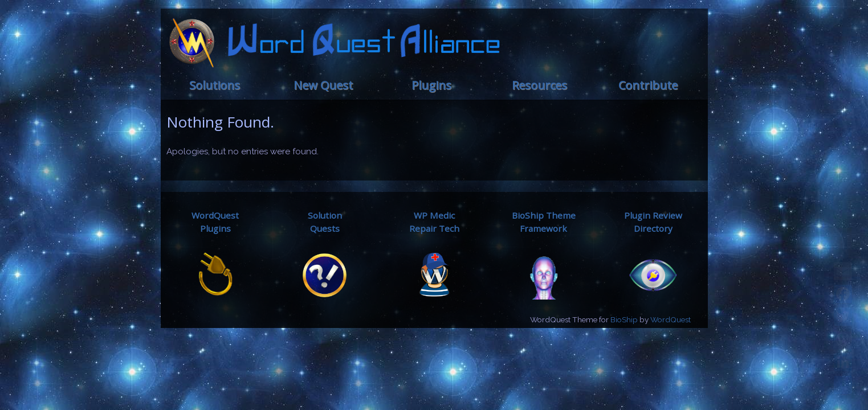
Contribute (648, 85)
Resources (539, 85)
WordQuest (671, 319)
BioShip (624, 319)
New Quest (323, 85)
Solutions (215, 85)
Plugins (431, 85)
